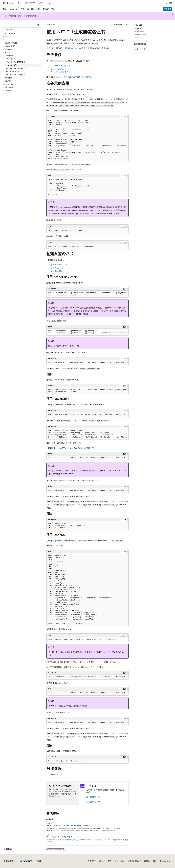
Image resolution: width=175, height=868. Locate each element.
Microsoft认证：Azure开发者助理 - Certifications (64, 837)
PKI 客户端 (82, 404)
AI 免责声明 (92, 861)
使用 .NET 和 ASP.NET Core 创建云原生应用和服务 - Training (67, 825)
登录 (171, 3)
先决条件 (138, 29)
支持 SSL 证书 (114, 213)
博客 (109, 861)
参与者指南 (55, 796)
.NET (54, 24)
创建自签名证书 (141, 34)
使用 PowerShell (57, 268)
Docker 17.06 (61, 77)
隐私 (123, 861)
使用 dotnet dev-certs (59, 265)
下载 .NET (168, 9)
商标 (154, 861)
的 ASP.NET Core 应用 (77, 48)
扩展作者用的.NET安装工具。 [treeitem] (16, 62)
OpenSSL (58, 541)
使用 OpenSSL (56, 271)
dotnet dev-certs (57, 774)
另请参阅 (138, 37)
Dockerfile (62, 94)
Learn (48, 24)
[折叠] (38, 25)
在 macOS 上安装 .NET (59, 72)
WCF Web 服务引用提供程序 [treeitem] (16, 68)
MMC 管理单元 (67, 443)
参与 (117, 861)
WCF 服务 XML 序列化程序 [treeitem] (16, 75)
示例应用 (68, 89)
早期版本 (102, 861)
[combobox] (22, 29)
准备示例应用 (140, 32)
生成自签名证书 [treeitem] (12, 65)
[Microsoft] (4, 3)
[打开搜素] (166, 3)
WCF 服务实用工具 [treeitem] (13, 71)
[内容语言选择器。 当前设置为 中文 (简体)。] (9, 861)
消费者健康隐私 (134, 861)
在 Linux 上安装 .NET (59, 69)
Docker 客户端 (85, 77)
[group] (87, 294)
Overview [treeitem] (9, 56)
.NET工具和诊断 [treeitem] (10, 33)
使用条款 (147, 861)
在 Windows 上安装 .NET (60, 66)
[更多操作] (127, 25)
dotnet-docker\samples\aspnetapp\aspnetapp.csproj (72, 210)
